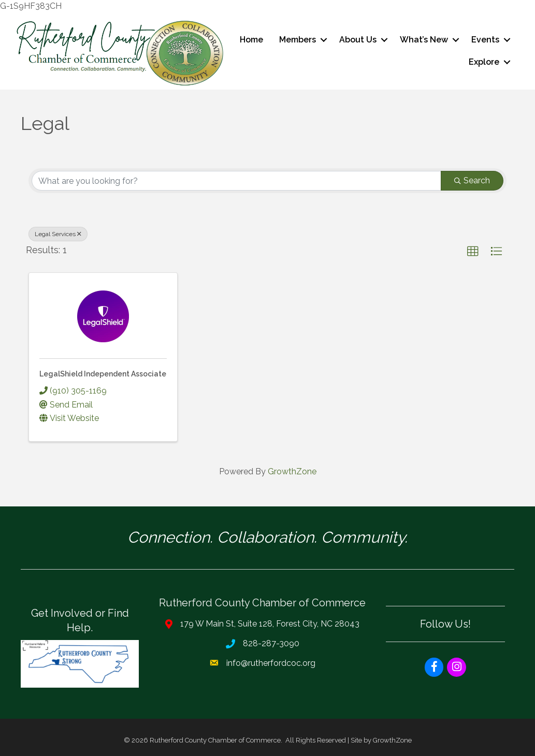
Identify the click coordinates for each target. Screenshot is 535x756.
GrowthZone (292, 471)
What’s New (424, 40)
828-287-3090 (271, 643)
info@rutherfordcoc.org (271, 663)
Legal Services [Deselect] (58, 234)
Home (251, 40)
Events (485, 40)
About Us (358, 40)
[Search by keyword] (236, 181)
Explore (484, 62)
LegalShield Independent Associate (103, 374)
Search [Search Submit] (472, 180)
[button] (473, 252)
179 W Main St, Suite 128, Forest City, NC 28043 (270, 624)
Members (298, 40)
